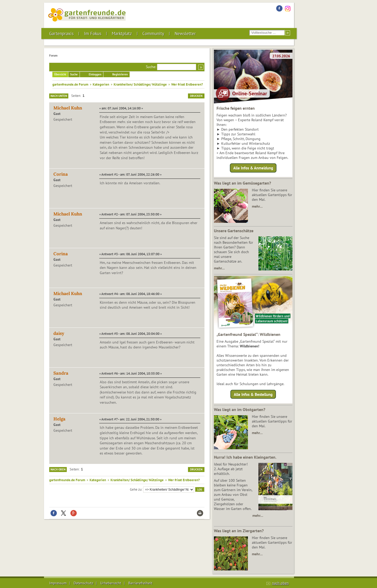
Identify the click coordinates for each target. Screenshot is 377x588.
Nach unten (59, 96)
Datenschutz (83, 583)
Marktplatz (122, 34)
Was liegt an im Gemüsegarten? (242, 183)
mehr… (257, 206)
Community (153, 34)
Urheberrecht (111, 583)
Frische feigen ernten (236, 108)
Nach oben (58, 469)
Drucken (196, 96)
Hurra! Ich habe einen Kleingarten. (245, 457)
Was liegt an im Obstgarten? (240, 409)
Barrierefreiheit (140, 583)
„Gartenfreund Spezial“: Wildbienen (248, 334)
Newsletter (185, 34)
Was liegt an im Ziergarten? (239, 531)
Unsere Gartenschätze (234, 231)
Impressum (58, 583)
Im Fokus (93, 34)
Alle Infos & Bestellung (253, 394)
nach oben (280, 583)
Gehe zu (136, 489)
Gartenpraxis (61, 34)
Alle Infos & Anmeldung (253, 168)
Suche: (151, 67)
